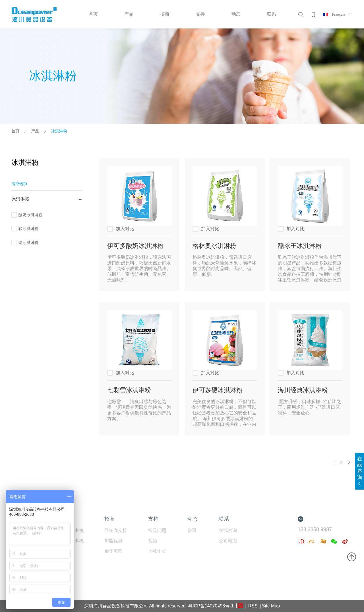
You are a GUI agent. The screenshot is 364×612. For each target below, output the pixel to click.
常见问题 (157, 530)
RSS (252, 606)
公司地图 (228, 541)
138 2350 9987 (315, 529)
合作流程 (113, 551)
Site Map (271, 606)
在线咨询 (228, 530)
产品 (129, 14)
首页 (93, 14)
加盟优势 (113, 541)
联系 (272, 14)
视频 (153, 541)
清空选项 (19, 184)
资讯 (192, 530)
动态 (236, 14)
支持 (200, 14)
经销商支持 (116, 530)
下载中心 (157, 551)
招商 (165, 14)
